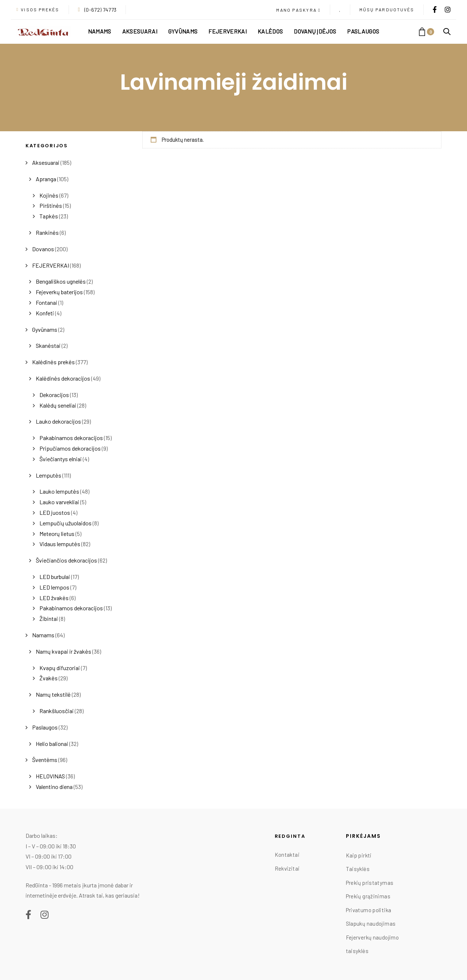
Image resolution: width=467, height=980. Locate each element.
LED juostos (55, 512)
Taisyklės (358, 869)
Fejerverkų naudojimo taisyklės (373, 944)
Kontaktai (287, 855)
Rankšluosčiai (57, 711)
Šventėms (45, 760)
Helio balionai (52, 744)
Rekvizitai (287, 868)
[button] (298, 10)
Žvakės (49, 678)
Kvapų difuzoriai (60, 668)
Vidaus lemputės (60, 544)
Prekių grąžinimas (368, 896)
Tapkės (49, 216)
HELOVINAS (50, 776)
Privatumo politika (369, 910)
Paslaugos (45, 727)
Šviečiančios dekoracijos (66, 560)
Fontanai (47, 302)
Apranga (46, 179)
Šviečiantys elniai (61, 459)
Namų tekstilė (53, 694)
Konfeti (45, 313)
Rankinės (47, 232)
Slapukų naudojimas (371, 923)
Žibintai (49, 619)
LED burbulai (55, 577)
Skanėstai (48, 345)
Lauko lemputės (59, 491)
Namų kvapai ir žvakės (63, 651)
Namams (43, 635)
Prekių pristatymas (370, 883)
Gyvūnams (45, 329)
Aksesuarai (46, 162)
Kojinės (49, 195)
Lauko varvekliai (59, 502)
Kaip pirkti (359, 855)
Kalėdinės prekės (53, 362)
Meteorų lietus (57, 534)
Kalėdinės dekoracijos (63, 378)
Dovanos (43, 249)
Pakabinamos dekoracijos (71, 438)
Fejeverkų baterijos (59, 292)
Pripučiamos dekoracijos (70, 448)
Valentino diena (54, 787)
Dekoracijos (54, 395)
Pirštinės (51, 205)
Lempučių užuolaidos (65, 523)
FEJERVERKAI (51, 265)
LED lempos (54, 587)
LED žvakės (54, 598)
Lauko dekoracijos (58, 421)
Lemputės (49, 475)
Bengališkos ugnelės (61, 281)
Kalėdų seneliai (58, 405)
